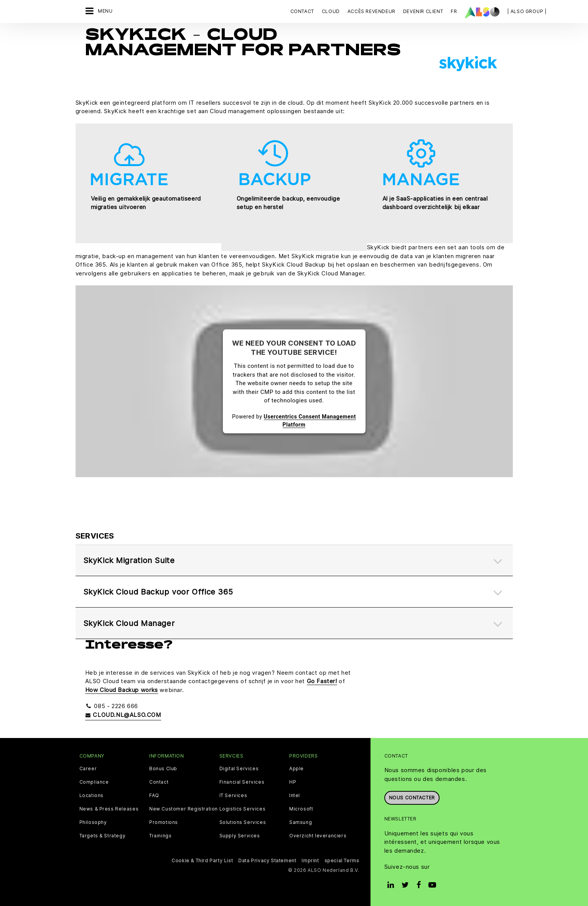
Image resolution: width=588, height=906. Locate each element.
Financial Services (242, 782)
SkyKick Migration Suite (129, 560)
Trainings (160, 836)
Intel (295, 796)
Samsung (301, 822)
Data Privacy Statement (267, 861)
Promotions (164, 822)
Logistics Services (243, 809)
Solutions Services (243, 822)
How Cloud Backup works (122, 690)
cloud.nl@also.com (123, 715)
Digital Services (239, 769)
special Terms (342, 861)
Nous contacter (412, 798)
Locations (91, 796)
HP (293, 782)
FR (454, 11)
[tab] (294, 561)
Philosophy (93, 822)
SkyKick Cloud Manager (129, 623)
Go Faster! (322, 681)
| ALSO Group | (527, 11)
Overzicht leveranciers (318, 836)
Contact (302, 11)
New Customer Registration (184, 809)
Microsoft (301, 809)
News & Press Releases (109, 809)
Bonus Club (163, 769)
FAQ (154, 796)
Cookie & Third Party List (202, 861)
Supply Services (240, 836)
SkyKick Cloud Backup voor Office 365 (158, 592)
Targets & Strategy (103, 836)
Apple (296, 769)
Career (88, 769)
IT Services (233, 796)
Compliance (94, 782)
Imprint (310, 861)
